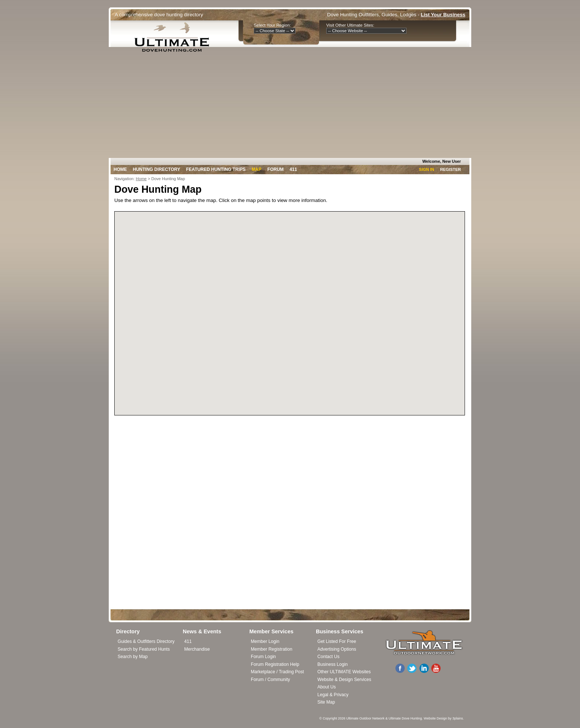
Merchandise (197, 649)
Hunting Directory (156, 169)
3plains (458, 718)
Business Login (333, 664)
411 (293, 169)
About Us (327, 687)
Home (120, 169)
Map (257, 169)
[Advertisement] (290, 102)
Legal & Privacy (333, 695)
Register (451, 169)
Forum (276, 169)
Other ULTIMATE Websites (344, 672)
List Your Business (443, 15)
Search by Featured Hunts (144, 649)
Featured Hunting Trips (216, 169)
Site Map (326, 702)
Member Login (265, 641)
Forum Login (263, 657)
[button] (295, 326)
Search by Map (133, 657)
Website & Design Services (344, 680)
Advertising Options (337, 649)
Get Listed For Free (337, 641)
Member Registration (272, 649)
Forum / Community (270, 680)
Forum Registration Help (275, 664)
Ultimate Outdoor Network (365, 718)
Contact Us (328, 657)
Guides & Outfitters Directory (146, 641)
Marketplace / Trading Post (277, 672)
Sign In (427, 169)
